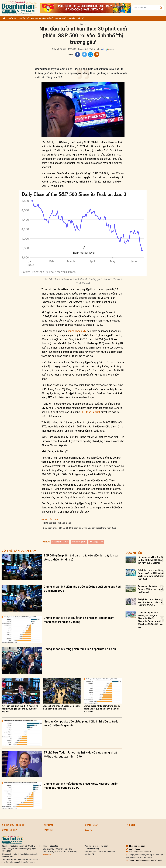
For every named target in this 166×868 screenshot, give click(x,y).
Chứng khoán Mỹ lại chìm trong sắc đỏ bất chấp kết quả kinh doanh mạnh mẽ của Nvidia (102, 709)
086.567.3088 (133, 849)
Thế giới (50, 18)
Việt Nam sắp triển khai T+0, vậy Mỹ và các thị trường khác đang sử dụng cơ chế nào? (20, 709)
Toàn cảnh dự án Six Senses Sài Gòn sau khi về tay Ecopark (151, 589)
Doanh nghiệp (61, 18)
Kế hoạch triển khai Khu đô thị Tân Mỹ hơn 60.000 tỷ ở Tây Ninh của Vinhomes (151, 560)
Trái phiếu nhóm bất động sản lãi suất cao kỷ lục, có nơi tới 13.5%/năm (150, 602)
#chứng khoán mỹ (60, 542)
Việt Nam (30, 18)
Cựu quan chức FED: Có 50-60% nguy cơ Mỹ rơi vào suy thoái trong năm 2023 (80, 528)
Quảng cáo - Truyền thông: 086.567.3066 (144, 860)
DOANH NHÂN (40, 18)
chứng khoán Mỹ (77, 331)
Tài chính (72, 18)
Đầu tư (81, 18)
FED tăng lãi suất (90, 412)
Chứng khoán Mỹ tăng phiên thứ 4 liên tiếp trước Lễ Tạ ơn (80, 649)
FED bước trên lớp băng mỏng (57, 523)
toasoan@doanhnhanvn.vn (139, 852)
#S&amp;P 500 (96, 542)
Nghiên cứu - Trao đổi (16, 18)
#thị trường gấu (79, 542)
